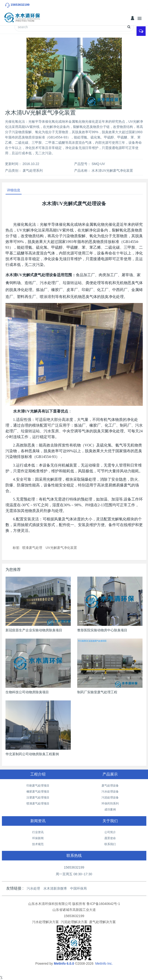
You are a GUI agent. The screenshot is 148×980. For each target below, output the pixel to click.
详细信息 (14, 190)
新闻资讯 (38, 821)
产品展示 (110, 774)
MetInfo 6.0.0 (64, 963)
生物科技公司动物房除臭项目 (27, 692)
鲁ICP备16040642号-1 (103, 904)
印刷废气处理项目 (38, 786)
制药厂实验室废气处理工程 (97, 692)
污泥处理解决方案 (74, 922)
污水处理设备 (110, 792)
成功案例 (110, 809)
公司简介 (110, 832)
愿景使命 (110, 838)
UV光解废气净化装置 (61, 548)
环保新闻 (38, 838)
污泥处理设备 (110, 798)
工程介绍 (38, 774)
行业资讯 (38, 832)
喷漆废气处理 (32, 548)
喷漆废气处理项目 (38, 804)
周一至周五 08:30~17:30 (74, 874)
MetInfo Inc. (104, 963)
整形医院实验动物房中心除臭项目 (102, 630)
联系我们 (110, 844)
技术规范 (38, 844)
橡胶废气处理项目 (38, 792)
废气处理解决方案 (102, 922)
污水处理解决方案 (46, 922)
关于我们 (110, 821)
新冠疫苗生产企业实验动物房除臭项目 (34, 630)
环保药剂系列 (110, 804)
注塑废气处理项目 (38, 798)
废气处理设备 (110, 786)
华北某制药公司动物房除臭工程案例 (32, 754)
